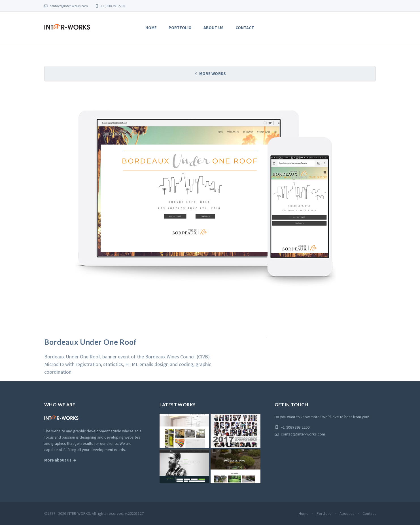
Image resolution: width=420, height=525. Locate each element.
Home (151, 28)
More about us (58, 460)
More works (212, 74)
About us (214, 28)
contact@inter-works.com (66, 6)
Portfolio (180, 28)
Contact (245, 28)
